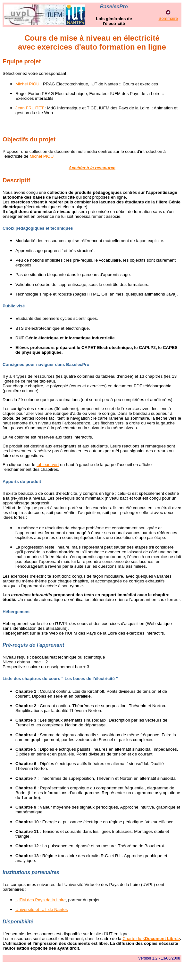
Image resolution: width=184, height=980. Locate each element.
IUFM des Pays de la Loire (41, 900)
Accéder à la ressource (92, 168)
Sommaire (168, 18)
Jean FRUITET (29, 108)
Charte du (151, 939)
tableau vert (48, 465)
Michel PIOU (27, 84)
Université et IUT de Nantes (42, 909)
